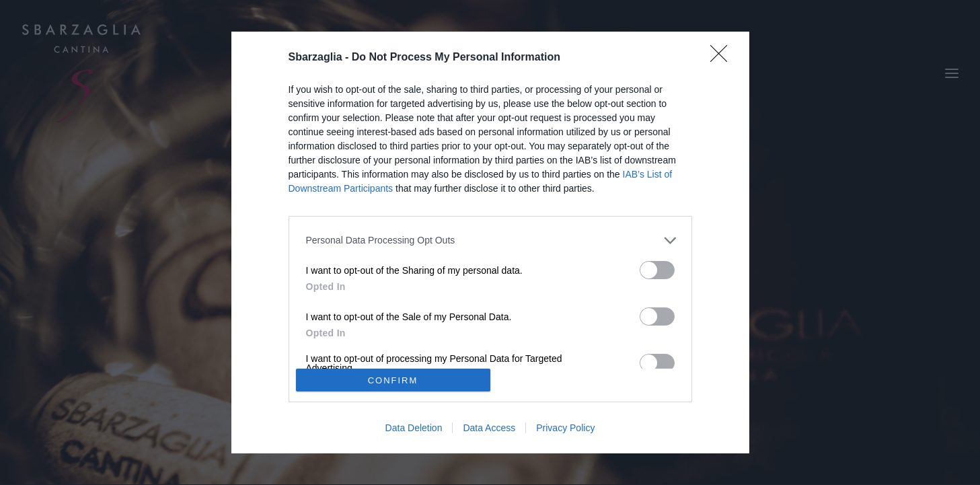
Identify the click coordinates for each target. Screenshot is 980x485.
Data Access (489, 428)
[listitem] (490, 240)
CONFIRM (393, 380)
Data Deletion (414, 428)
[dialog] (490, 242)
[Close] (723, 58)
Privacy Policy (565, 428)
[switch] (657, 270)
